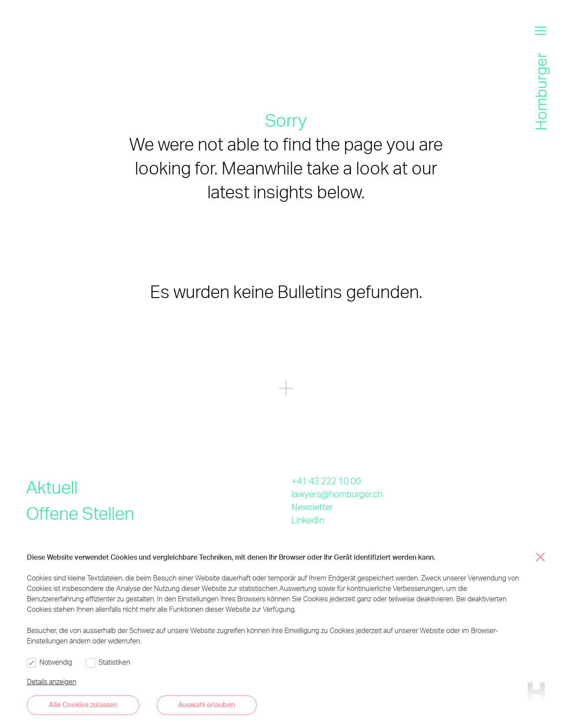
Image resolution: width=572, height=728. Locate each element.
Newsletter (312, 507)
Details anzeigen (52, 681)
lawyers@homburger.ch (337, 494)
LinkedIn (308, 520)
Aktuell (52, 487)
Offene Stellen (80, 513)
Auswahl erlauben (207, 704)
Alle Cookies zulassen (83, 704)
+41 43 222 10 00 (326, 481)
